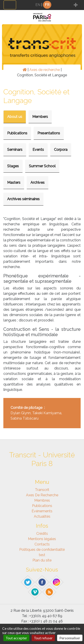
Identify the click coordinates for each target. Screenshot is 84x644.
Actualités (42, 516)
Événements (42, 511)
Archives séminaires (23, 199)
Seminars (15, 150)
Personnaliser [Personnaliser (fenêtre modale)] (70, 638)
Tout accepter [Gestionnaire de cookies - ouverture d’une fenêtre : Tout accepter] (16, 638)
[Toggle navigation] (10, 5)
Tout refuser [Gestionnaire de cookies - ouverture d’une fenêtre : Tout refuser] (43, 638)
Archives (38, 183)
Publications (17, 133)
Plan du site (42, 560)
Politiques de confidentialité (42, 550)
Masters (14, 183)
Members (40, 117)
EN (38, 5)
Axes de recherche (45, 70)
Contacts (42, 544)
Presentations (49, 133)
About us (15, 117)
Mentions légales (42, 539)
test (42, 555)
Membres (42, 500)
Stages (13, 166)
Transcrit (42, 490)
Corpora (61, 150)
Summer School (42, 166)
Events (38, 150)
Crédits (42, 534)
